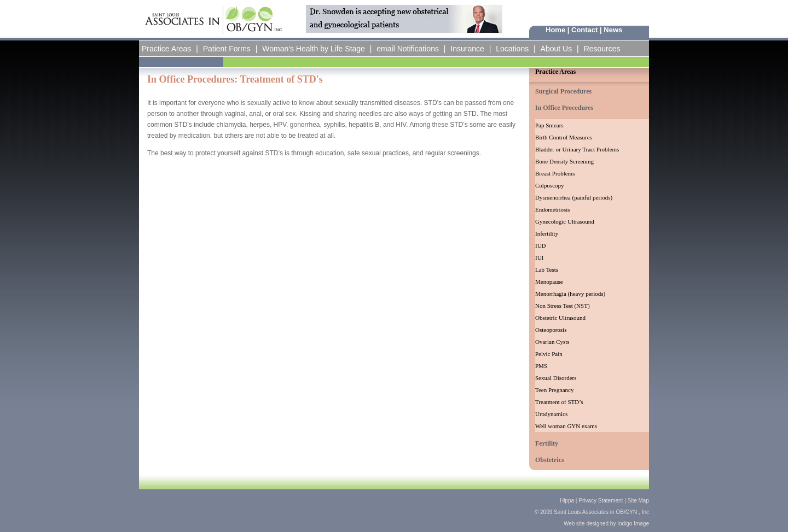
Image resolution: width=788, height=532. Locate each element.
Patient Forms (227, 49)
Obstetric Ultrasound (560, 318)
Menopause (549, 282)
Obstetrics (550, 460)
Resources (602, 49)
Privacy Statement (601, 501)
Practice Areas (166, 49)
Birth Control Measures (564, 137)
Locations (512, 49)
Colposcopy (550, 185)
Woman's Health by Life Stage (314, 49)
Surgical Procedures (563, 91)
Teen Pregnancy (554, 390)
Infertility (547, 233)
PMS (541, 366)
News (613, 30)
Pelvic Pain (549, 354)
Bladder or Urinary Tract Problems (577, 149)
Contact (584, 30)
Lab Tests (547, 270)
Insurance (467, 49)
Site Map (638, 501)
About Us (557, 49)
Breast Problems (555, 173)
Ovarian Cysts (552, 342)
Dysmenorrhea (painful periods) (574, 197)
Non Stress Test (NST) (563, 306)
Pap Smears (549, 125)
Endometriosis (553, 209)
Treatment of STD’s (559, 402)
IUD (541, 245)
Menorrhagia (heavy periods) (570, 294)
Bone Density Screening (564, 161)
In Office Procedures (564, 108)
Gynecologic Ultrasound (565, 221)
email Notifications (408, 49)
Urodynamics (551, 414)
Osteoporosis (551, 330)
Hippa (567, 501)
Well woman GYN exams (566, 426)
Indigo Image (632, 524)
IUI (539, 258)
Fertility (547, 443)
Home (555, 30)
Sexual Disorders (556, 378)
